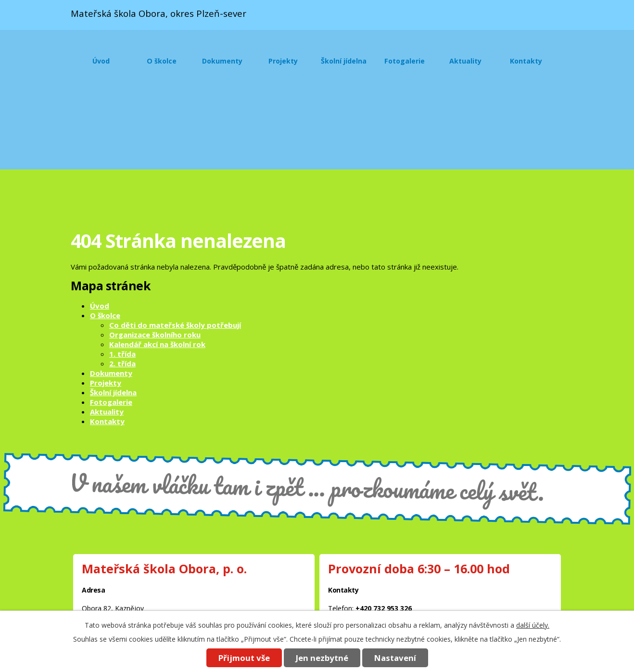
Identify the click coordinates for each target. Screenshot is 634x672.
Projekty (283, 61)
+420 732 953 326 (384, 608)
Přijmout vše (244, 658)
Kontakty (526, 61)
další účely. (533, 625)
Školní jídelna (344, 61)
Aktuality (465, 61)
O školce (162, 61)
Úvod (101, 61)
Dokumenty (222, 61)
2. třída (122, 363)
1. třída (122, 354)
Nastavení (395, 658)
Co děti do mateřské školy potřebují (175, 325)
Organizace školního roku (155, 335)
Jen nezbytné (322, 658)
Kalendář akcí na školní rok (157, 344)
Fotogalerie (405, 61)
